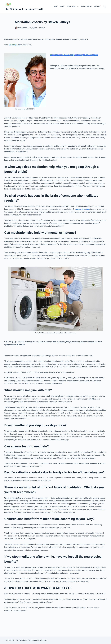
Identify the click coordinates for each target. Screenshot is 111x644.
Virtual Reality (86, 6)
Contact (97, 6)
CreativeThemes (41, 640)
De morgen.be (14, 45)
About (62, 6)
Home (55, 6)
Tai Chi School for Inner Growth (24, 9)
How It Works (73, 7)
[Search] (105, 7)
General (42, 28)
